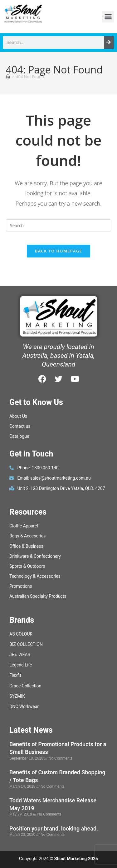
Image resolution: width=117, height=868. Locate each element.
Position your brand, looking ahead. (54, 828)
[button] (108, 17)
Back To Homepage (58, 251)
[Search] (109, 42)
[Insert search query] (59, 226)
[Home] (8, 77)
